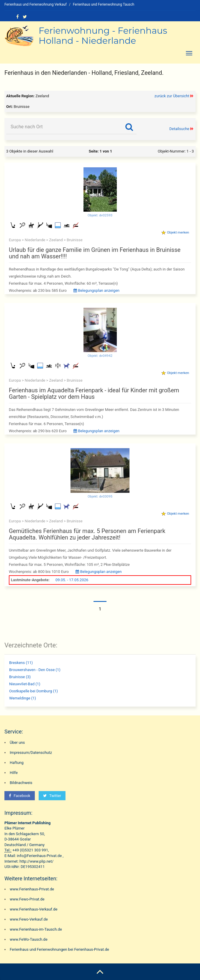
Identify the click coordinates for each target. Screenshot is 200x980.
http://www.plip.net (36, 861)
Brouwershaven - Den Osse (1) (35, 670)
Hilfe (14, 773)
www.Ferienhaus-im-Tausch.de (36, 929)
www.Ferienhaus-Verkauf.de (34, 909)
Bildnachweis (21, 783)
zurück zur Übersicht (172, 96)
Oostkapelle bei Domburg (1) (33, 691)
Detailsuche (179, 129)
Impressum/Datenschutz (31, 753)
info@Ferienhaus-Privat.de (39, 856)
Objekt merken (178, 232)
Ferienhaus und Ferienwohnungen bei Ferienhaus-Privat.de (59, 949)
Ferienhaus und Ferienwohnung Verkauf (36, 4)
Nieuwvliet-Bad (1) (25, 684)
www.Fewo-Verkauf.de (29, 919)
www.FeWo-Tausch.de (29, 939)
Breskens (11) (21, 663)
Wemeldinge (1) (23, 698)
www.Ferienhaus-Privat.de (32, 889)
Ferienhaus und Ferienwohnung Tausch (104, 4)
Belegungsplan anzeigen (96, 290)
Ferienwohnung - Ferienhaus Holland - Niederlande (103, 36)
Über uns (17, 742)
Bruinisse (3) (20, 677)
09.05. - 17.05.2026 (72, 580)
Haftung (17, 763)
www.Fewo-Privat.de (27, 899)
